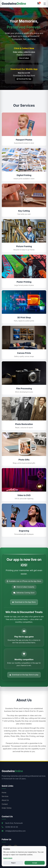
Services (5, 796)
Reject (13, 863)
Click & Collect (24, 58)
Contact (5, 804)
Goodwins (14, 4)
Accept (35, 863)
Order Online (7, 808)
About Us (5, 800)
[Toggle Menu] (45, 4)
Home (4, 793)
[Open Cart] (38, 4)
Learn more (8, 858)
